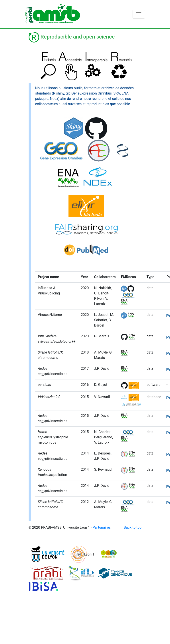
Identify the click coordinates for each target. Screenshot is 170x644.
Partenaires (102, 527)
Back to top (133, 527)
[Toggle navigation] (139, 14)
